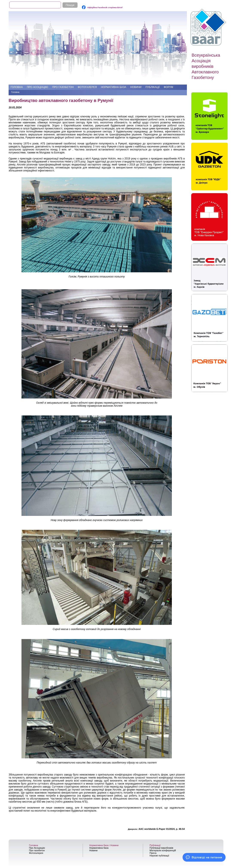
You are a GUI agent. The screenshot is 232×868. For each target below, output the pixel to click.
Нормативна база (114, 87)
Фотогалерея (87, 87)
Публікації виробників (161, 848)
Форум (168, 87)
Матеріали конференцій (163, 850)
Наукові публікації (159, 856)
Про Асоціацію (37, 87)
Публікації (153, 87)
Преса (153, 853)
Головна (17, 87)
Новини (136, 87)
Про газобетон (63, 87)
